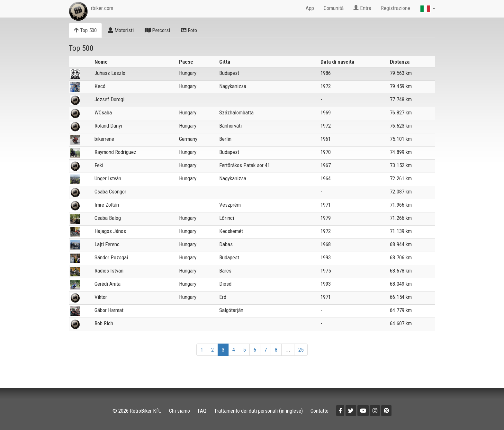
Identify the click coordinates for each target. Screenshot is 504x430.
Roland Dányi (108, 126)
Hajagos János (110, 231)
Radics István (109, 271)
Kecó (100, 86)
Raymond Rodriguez (115, 152)
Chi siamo (180, 411)
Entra (362, 8)
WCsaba (103, 112)
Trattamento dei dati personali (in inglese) (258, 411)
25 (301, 350)
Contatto (319, 411)
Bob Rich (104, 323)
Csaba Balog (108, 218)
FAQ (202, 411)
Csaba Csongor (110, 192)
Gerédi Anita (108, 284)
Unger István (108, 178)
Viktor (101, 297)
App (310, 8)
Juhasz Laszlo (110, 73)
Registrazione (396, 8)
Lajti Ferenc (107, 244)
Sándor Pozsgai (111, 257)
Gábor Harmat (109, 310)
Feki (99, 165)
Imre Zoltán (107, 205)
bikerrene (104, 139)
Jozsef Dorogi (109, 99)
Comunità (334, 8)
